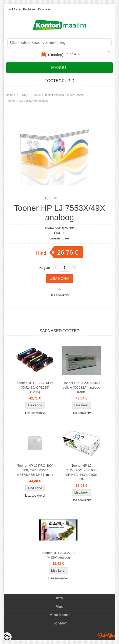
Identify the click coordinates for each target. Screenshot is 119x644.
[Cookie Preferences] (7, 637)
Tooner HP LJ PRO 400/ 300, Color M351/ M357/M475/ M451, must (35, 470)
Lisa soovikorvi (60, 295)
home (10, 95)
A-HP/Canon (75, 95)
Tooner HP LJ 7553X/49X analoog (27, 101)
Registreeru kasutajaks (37, 9)
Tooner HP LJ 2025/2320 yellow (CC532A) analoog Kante (81, 387)
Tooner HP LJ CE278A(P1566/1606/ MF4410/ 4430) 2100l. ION (81, 472)
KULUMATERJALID (29, 95)
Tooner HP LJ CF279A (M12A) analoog (58, 555)
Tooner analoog (54, 95)
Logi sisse (14, 9)
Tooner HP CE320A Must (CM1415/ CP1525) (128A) (35, 387)
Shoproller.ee (106, 635)
